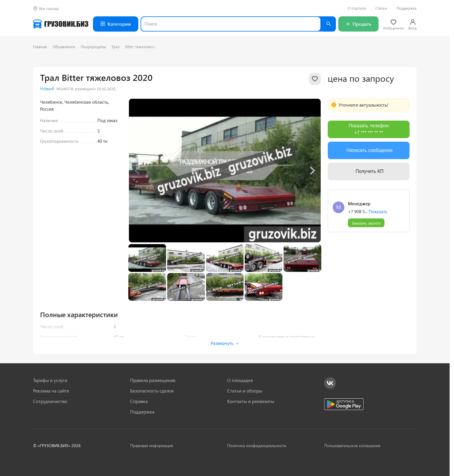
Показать (378, 211)
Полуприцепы (93, 47)
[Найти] (328, 24)
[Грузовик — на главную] (61, 24)
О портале (357, 8)
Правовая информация (152, 445)
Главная (40, 47)
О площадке (240, 380)
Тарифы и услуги (50, 380)
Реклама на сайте (51, 391)
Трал (115, 47)
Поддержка (406, 8)
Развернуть (225, 343)
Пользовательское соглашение (352, 445)
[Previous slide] (138, 171)
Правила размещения (153, 380)
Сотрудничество (50, 401)
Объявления (64, 47)
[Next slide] (312, 171)
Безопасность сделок (152, 391)
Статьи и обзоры (245, 391)
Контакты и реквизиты (251, 401)
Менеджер (359, 204)
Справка (139, 401)
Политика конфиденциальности (257, 445)
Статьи (381, 8)
